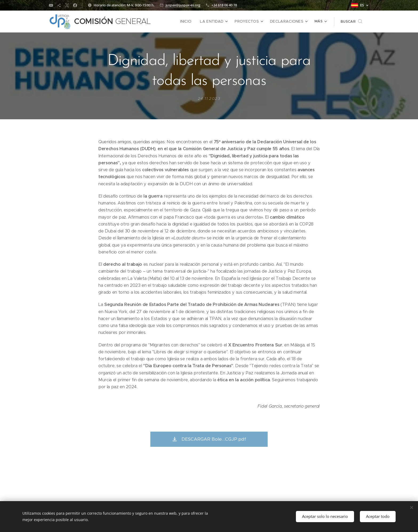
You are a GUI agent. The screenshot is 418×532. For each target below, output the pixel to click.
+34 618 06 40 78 (224, 5)
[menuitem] (169, 22)
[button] (351, 22)
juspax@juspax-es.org (183, 5)
